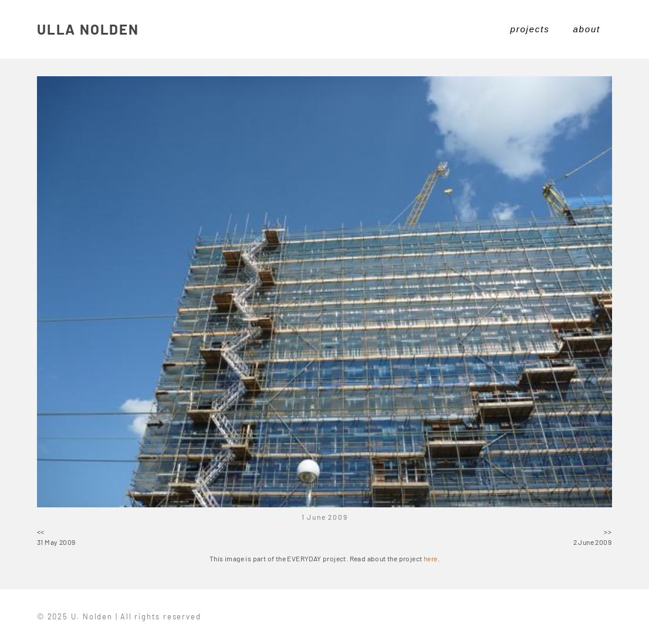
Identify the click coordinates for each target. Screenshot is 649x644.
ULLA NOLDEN (88, 29)
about (587, 29)
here (431, 558)
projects (530, 29)
